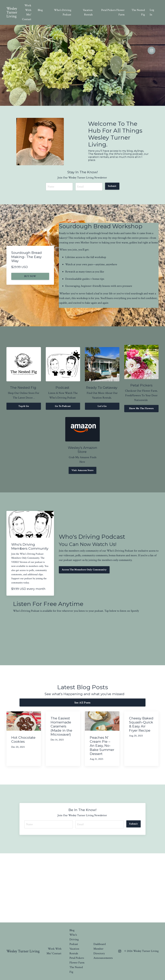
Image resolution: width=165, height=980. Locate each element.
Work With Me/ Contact (27, 12)
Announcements (103, 958)
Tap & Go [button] (24, 406)
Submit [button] (112, 186)
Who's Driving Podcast (63, 12)
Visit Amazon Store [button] (82, 470)
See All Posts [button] (82, 703)
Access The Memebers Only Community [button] (84, 570)
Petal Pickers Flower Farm (113, 12)
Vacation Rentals (88, 12)
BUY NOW (30, 276)
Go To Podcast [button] (63, 406)
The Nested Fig (138, 12)
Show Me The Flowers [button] (141, 408)
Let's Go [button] (102, 406)
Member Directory (99, 951)
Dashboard (100, 944)
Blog (40, 10)
